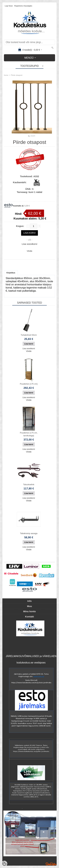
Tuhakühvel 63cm (29, 335)
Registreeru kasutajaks (23, 6)
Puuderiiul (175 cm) (29, 384)
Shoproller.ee (51, 864)
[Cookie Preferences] (4, 864)
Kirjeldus (11, 273)
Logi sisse (9, 6)
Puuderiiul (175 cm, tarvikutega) (29, 434)
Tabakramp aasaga (29, 533)
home (6, 75)
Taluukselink (29, 484)
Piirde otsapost (17, 75)
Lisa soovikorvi (29, 244)
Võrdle (29, 251)
